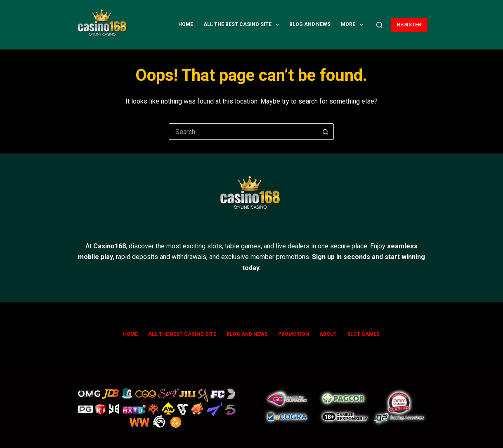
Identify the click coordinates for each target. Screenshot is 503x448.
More (353, 25)
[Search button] (326, 132)
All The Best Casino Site (243, 25)
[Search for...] (243, 132)
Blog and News (310, 24)
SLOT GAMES (363, 334)
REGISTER (409, 25)
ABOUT (328, 334)
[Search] (379, 25)
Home (186, 24)
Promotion (294, 334)
